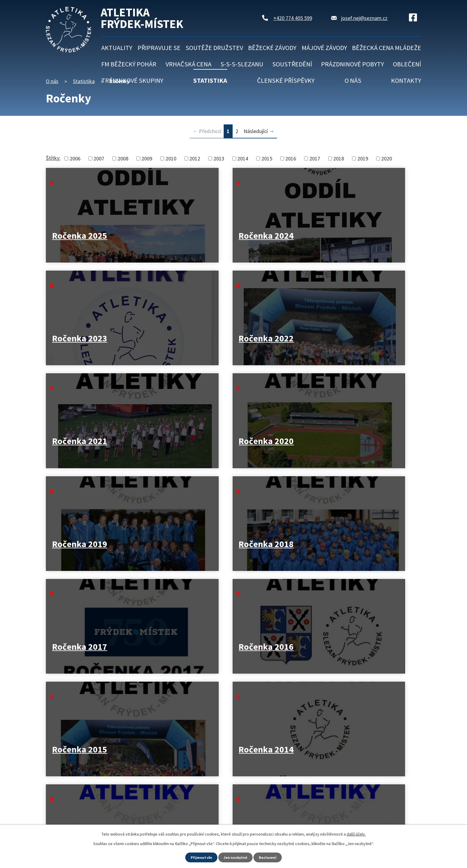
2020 (387, 159)
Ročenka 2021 (80, 338)
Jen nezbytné (236, 857)
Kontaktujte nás (84, 818)
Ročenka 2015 (269, 441)
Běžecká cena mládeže (387, 48)
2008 (123, 159)
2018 (339, 159)
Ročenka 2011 (269, 544)
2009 (147, 159)
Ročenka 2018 (364, 338)
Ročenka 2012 (175, 544)
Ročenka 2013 (80, 544)
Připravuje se (159, 48)
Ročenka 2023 (269, 236)
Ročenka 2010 (364, 544)
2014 (243, 159)
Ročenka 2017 (80, 441)
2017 (315, 159)
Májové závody (324, 48)
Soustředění (292, 64)
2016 (291, 159)
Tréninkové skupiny (132, 80)
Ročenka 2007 (269, 647)
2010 (171, 159)
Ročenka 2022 (364, 236)
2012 (195, 159)
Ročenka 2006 (364, 647)
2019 (363, 159)
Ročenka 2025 (80, 236)
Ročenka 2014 (364, 441)
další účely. (356, 833)
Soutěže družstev (214, 48)
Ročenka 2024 (175, 236)
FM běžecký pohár (129, 64)
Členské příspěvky (286, 80)
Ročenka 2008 (175, 647)
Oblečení (407, 64)
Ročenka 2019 (269, 338)
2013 (219, 159)
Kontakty (406, 80)
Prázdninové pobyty (352, 64)
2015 (267, 159)
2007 (99, 159)
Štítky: (53, 158)
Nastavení (271, 857)
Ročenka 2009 (80, 647)
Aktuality (117, 48)
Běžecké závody (272, 48)
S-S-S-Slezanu (242, 64)
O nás (353, 80)
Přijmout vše (199, 857)
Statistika (210, 80)
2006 (75, 159)
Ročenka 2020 (175, 338)
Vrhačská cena (189, 64)
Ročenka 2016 (175, 441)
